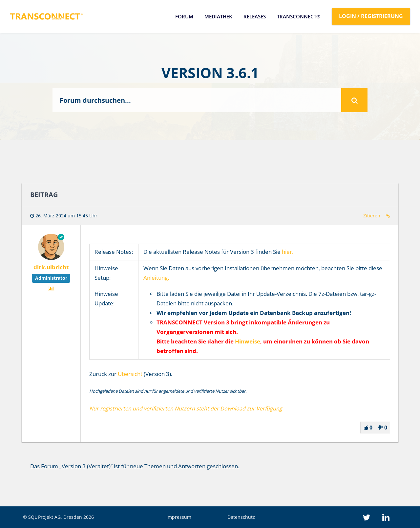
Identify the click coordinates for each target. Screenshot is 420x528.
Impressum (179, 517)
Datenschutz (241, 517)
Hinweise (248, 341)
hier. (288, 252)
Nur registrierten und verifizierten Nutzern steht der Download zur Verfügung (186, 408)
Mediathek (218, 16)
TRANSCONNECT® (299, 16)
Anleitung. (156, 278)
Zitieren (372, 216)
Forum (184, 16)
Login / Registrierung (371, 16)
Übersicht (130, 374)
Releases (255, 16)
